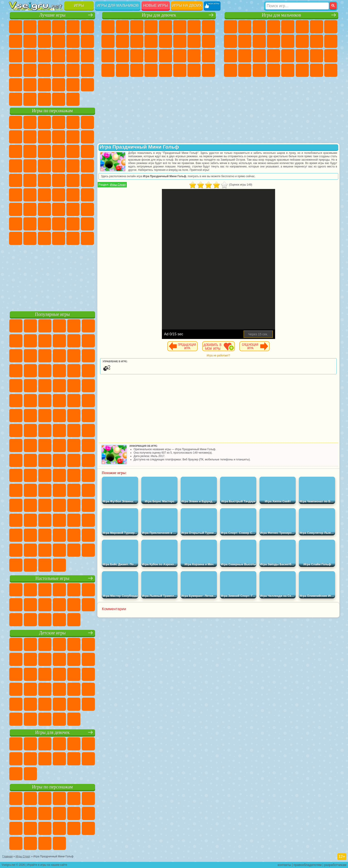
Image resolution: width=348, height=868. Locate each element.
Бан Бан (30, 238)
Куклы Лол (209, 70)
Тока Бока (44, 224)
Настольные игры (53, 578)
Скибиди (44, 238)
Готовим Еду (166, 70)
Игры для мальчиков (118, 6)
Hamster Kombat (73, 238)
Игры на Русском (73, 56)
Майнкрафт (317, 27)
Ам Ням (44, 151)
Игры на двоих (187, 6)
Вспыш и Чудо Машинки (16, 166)
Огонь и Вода (137, 27)
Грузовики (274, 41)
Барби (151, 27)
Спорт (59, 41)
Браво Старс (73, 195)
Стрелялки (274, 70)
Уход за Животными (180, 70)
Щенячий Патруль (44, 122)
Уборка (122, 70)
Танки (274, 27)
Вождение (16, 99)
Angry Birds (30, 151)
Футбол (245, 27)
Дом (194, 70)
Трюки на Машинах (73, 70)
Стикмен (259, 41)
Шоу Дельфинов (59, 151)
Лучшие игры (52, 15)
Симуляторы (44, 27)
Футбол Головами (30, 99)
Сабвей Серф (16, 151)
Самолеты (288, 70)
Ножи (87, 56)
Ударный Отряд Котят (59, 166)
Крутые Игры (59, 85)
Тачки (87, 151)
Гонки (302, 41)
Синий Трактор (16, 195)
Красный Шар (30, 137)
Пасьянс (59, 56)
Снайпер (317, 41)
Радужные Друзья (30, 224)
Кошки (137, 41)
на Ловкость (87, 27)
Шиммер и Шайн (44, 180)
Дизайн (108, 70)
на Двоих (73, 27)
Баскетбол (87, 85)
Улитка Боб (16, 137)
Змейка (87, 70)
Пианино (137, 70)
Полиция (230, 56)
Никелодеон (44, 85)
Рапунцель (108, 56)
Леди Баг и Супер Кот (59, 137)
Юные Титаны (87, 180)
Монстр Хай (180, 27)
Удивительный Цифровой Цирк (87, 238)
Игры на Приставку (73, 99)
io (87, 41)
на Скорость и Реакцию (59, 70)
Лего (87, 137)
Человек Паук (87, 166)
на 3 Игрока (30, 85)
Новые (16, 27)
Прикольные (30, 70)
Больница (122, 56)
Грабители (274, 56)
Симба (73, 224)
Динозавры (16, 70)
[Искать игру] (297, 6)
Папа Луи (194, 41)
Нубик (87, 209)
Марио (73, 166)
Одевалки (151, 41)
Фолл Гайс (30, 195)
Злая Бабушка (73, 137)
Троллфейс (44, 137)
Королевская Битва (302, 27)
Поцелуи (180, 41)
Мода (194, 56)
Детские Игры (59, 27)
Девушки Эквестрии (122, 27)
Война (44, 99)
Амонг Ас (59, 195)
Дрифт (331, 56)
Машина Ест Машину (288, 56)
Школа (73, 85)
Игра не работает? (218, 355)
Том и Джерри (73, 180)
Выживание (259, 56)
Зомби (288, 27)
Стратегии (259, 27)
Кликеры (44, 56)
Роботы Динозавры (245, 56)
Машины (331, 27)
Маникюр (137, 56)
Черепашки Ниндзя (230, 41)
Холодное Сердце (122, 41)
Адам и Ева (30, 180)
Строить (59, 99)
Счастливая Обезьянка (59, 180)
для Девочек (30, 27)
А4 (16, 209)
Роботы (331, 41)
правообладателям (307, 865)
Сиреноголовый (44, 195)
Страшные (16, 56)
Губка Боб (30, 122)
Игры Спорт (118, 185)
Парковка (230, 27)
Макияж (166, 56)
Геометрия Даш (44, 41)
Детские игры (52, 633)
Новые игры (156, 6)
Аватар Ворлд (59, 224)
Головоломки (16, 85)
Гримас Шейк (59, 238)
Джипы (302, 70)
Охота (331, 70)
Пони (108, 27)
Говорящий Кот (59, 122)
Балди (30, 209)
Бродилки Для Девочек (194, 27)
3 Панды (73, 151)
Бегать (259, 70)
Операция (151, 56)
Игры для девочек (159, 15)
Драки (288, 41)
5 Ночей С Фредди (87, 122)
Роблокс (73, 209)
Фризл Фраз (16, 180)
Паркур (317, 70)
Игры (79, 6)
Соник (30, 166)
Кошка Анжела (108, 41)
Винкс (151, 70)
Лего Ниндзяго (73, 122)
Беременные (209, 41)
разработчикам (335, 865)
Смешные (73, 41)
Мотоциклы (245, 41)
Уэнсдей (16, 238)
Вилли (16, 122)
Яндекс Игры (16, 41)
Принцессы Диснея (180, 56)
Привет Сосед (16, 224)
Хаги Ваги (59, 209)
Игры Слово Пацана (87, 224)
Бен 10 (317, 56)
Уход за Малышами (209, 56)
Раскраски (209, 27)
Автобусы (230, 70)
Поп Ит (30, 41)
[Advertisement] (52, 277)
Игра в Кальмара (87, 195)
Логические (30, 56)
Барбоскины (44, 166)
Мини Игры (44, 70)
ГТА (302, 56)
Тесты (166, 27)
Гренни (44, 209)
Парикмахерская (166, 41)
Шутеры (245, 70)
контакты (284, 865)
